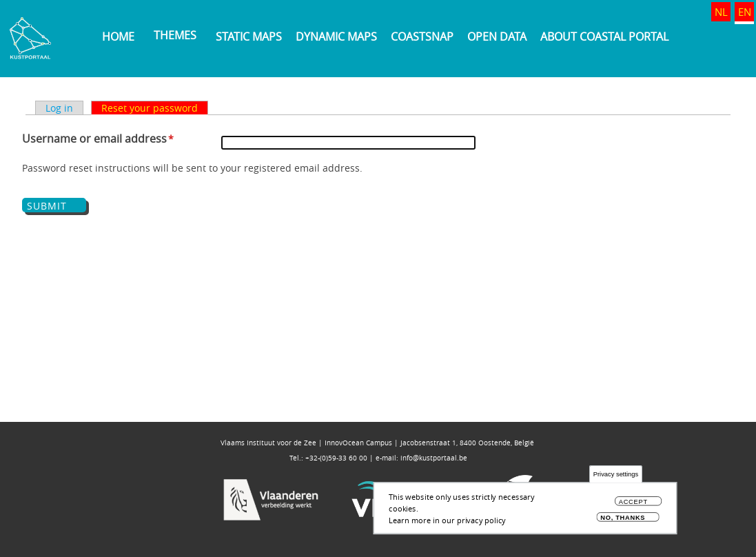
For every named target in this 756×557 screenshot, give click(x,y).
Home (118, 37)
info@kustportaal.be (434, 458)
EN (745, 12)
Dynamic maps (336, 37)
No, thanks (623, 519)
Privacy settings (616, 477)
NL (721, 12)
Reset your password (150, 108)
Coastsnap (422, 37)
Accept (633, 504)
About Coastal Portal (604, 37)
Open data (497, 37)
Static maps (249, 37)
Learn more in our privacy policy (447, 521)
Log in (59, 108)
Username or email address (94, 139)
